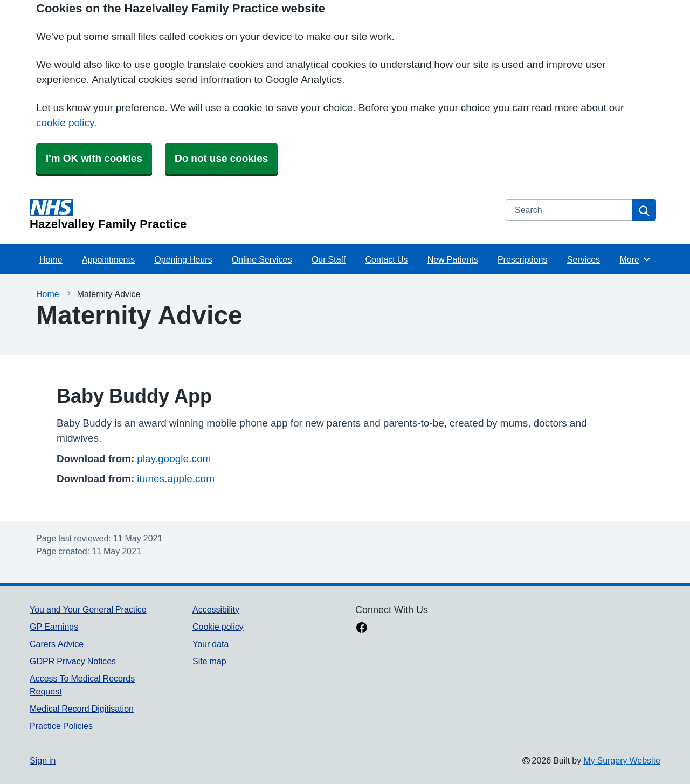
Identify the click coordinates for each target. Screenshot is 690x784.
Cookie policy (218, 627)
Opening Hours (183, 259)
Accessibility (216, 609)
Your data (211, 644)
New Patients (453, 259)
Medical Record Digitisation (82, 709)
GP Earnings (54, 627)
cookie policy (65, 123)
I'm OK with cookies (94, 158)
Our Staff (329, 259)
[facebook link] (362, 629)
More (636, 259)
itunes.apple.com (176, 479)
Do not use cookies (221, 158)
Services (584, 259)
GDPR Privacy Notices (73, 661)
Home (51, 259)
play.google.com (174, 459)
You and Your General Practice (88, 609)
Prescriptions (522, 259)
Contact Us (387, 259)
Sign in (43, 760)
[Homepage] (261, 215)
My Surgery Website (622, 760)
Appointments (108, 259)
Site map (209, 661)
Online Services (262, 259)
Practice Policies (61, 726)
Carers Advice (57, 644)
